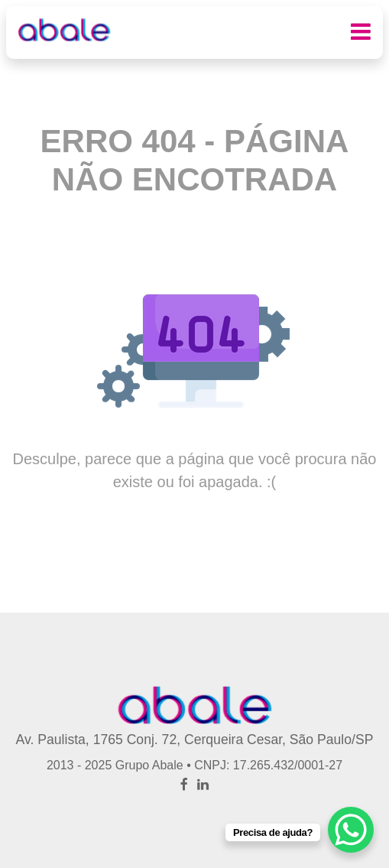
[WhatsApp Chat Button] (351, 830)
